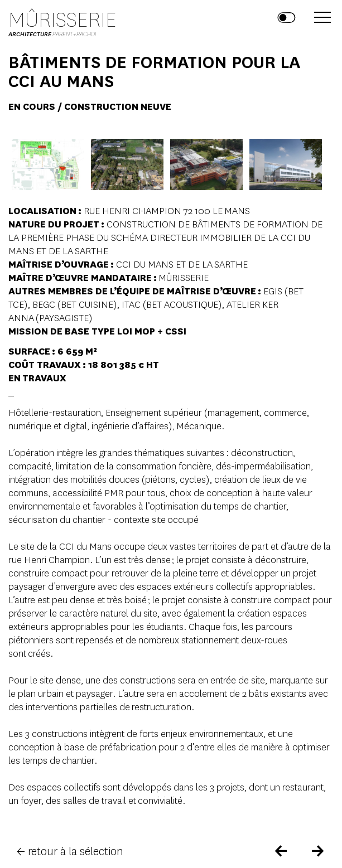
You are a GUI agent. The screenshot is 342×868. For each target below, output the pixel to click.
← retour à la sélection (70, 852)
